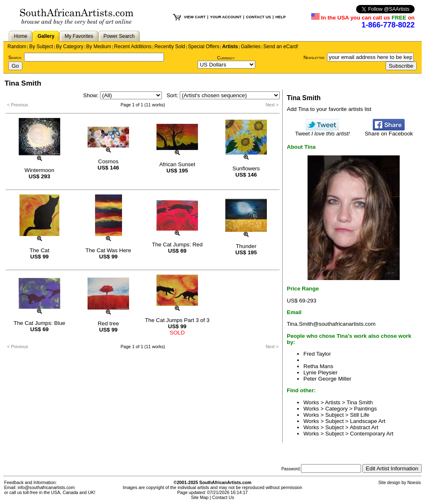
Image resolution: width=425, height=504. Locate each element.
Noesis (414, 482)
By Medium (99, 47)
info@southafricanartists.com (46, 487)
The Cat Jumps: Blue (39, 323)
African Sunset (177, 164)
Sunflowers (246, 168)
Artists (230, 47)
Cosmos (109, 161)
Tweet (322, 131)
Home (21, 36)
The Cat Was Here (108, 250)
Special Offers (204, 47)
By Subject (41, 47)
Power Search (119, 36)
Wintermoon (39, 170)
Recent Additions (133, 47)
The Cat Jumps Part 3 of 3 (177, 320)
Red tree (108, 323)
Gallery (46, 36)
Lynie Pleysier (320, 372)
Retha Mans (318, 366)
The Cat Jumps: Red (177, 245)
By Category (70, 47)
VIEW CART (195, 17)
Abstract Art (364, 427)
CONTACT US (258, 17)
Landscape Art (368, 421)
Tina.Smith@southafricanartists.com (331, 324)
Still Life (360, 415)
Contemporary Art (371, 434)
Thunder (246, 246)
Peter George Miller (327, 379)
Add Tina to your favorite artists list (329, 109)
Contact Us (223, 497)
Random (17, 47)
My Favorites (79, 36)
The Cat (39, 250)
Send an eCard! (281, 47)
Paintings (365, 409)
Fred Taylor (317, 354)
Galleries (250, 47)
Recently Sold (170, 47)
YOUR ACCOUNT (226, 17)
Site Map (200, 497)
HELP (280, 17)
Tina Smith (360, 402)
